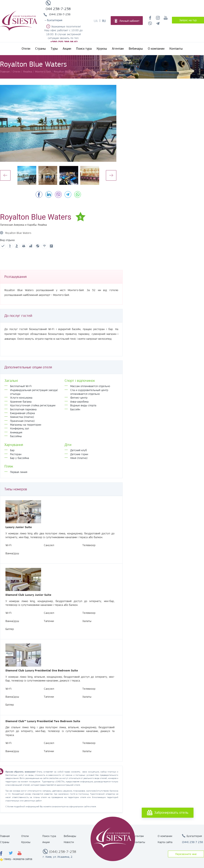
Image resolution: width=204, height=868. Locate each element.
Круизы (102, 49)
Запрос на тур (188, 20)
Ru (104, 21)
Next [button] (111, 175)
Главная (5, 836)
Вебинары (136, 49)
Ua (96, 21)
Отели (26, 49)
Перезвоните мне (186, 854)
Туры (54, 49)
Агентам (118, 49)
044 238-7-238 (58, 9)
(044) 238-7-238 (60, 14)
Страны (40, 49)
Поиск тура (84, 49)
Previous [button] (5, 175)
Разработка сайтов (23, 859)
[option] (58, 123)
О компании (156, 49)
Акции (67, 49)
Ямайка (42, 225)
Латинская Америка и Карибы (18, 225)
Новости (69, 842)
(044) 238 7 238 (192, 842)
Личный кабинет (127, 21)
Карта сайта (165, 842)
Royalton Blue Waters (18, 233)
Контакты (176, 49)
